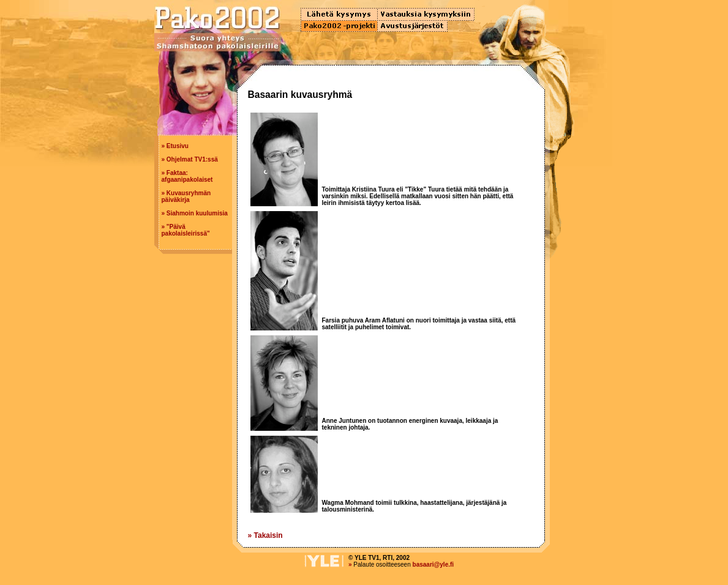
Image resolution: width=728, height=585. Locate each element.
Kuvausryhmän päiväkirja (186, 196)
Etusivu (178, 146)
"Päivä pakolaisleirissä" (186, 230)
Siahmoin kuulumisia (197, 213)
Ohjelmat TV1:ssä (192, 159)
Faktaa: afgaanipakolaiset (187, 176)
